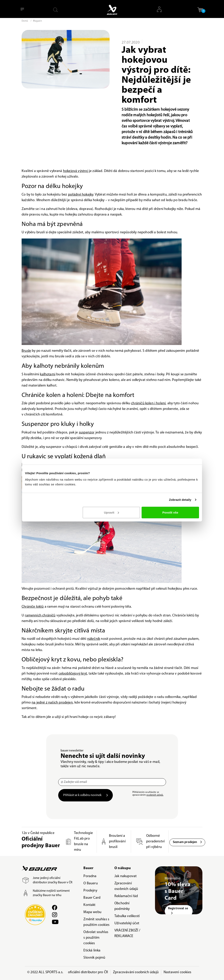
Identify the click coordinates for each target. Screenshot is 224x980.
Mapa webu (92, 912)
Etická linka (92, 951)
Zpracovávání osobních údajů (136, 972)
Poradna (90, 876)
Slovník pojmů (94, 958)
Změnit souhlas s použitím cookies (96, 922)
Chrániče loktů (33, 607)
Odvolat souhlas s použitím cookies (96, 938)
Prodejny (90, 891)
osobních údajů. (155, 795)
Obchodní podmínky (122, 906)
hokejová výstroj (76, 171)
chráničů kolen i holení (148, 403)
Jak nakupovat (125, 876)
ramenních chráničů (40, 616)
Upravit (112, 512)
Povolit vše (170, 512)
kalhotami (48, 374)
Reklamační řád (126, 896)
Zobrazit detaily (180, 500)
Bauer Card (92, 898)
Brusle (26, 351)
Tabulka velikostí (127, 916)
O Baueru (90, 883)
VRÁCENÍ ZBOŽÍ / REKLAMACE (127, 933)
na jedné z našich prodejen (52, 703)
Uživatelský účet (127, 923)
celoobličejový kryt (73, 674)
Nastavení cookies (177, 972)
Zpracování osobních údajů (126, 886)
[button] (200, 10)
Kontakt (89, 905)
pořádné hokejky (81, 195)
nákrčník (94, 639)
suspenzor (87, 433)
